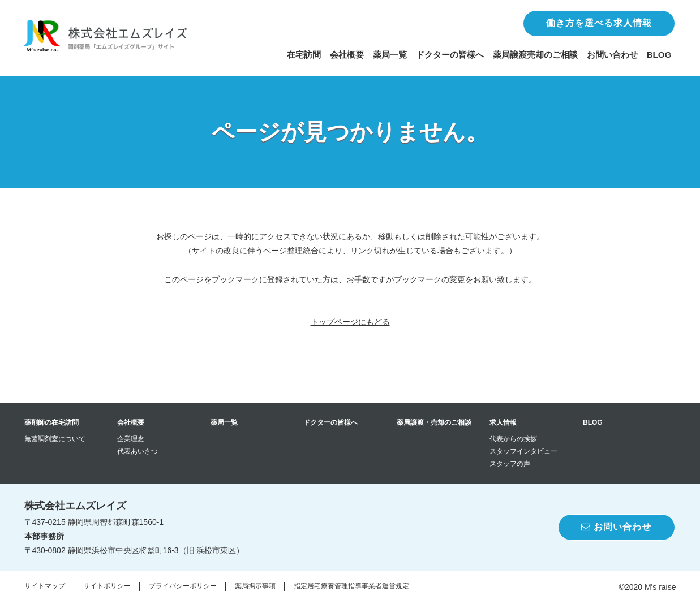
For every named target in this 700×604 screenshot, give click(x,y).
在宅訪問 (304, 55)
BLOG (659, 55)
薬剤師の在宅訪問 (51, 422)
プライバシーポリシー (183, 586)
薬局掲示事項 (255, 586)
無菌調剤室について (55, 439)
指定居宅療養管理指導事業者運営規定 (351, 586)
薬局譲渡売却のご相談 (535, 55)
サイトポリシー (107, 586)
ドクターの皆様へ (450, 55)
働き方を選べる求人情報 (599, 23)
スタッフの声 (510, 464)
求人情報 (503, 422)
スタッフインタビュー (523, 451)
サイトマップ (45, 586)
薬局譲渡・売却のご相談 (434, 422)
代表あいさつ (138, 451)
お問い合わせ (612, 55)
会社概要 (347, 55)
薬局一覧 (390, 55)
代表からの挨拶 (513, 439)
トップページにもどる (350, 322)
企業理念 (131, 439)
